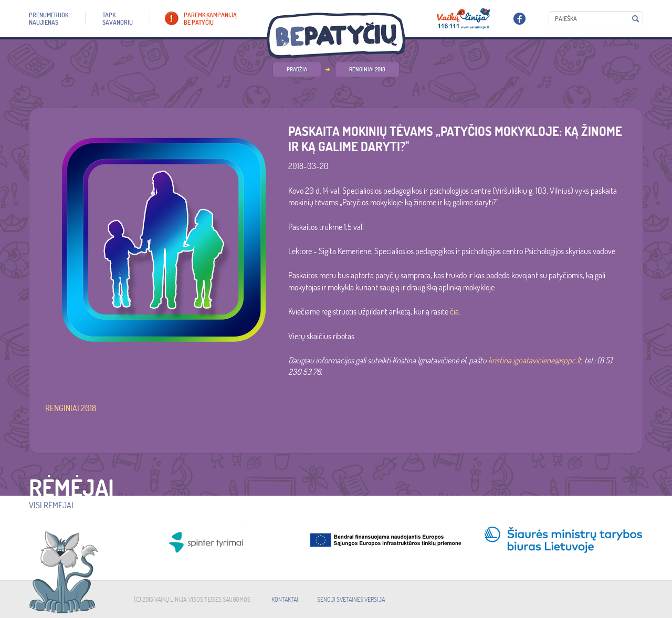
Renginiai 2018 (367, 69)
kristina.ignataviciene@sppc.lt (535, 360)
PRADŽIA (297, 69)
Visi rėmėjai (51, 505)
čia (454, 311)
